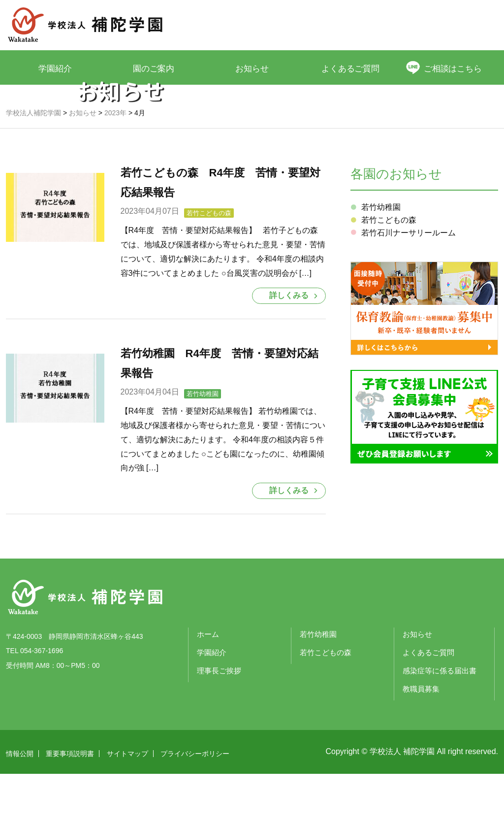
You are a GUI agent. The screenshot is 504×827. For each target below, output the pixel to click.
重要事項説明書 (70, 807)
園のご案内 (154, 68)
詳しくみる (289, 349)
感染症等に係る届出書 (440, 724)
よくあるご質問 (351, 68)
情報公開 (20, 807)
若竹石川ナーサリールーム (409, 286)
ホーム (208, 687)
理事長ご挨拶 (219, 724)
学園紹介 (55, 68)
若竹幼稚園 (203, 447)
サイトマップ (127, 807)
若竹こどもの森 (209, 267)
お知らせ (252, 68)
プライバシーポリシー (195, 807)
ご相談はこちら (454, 68)
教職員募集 (421, 742)
